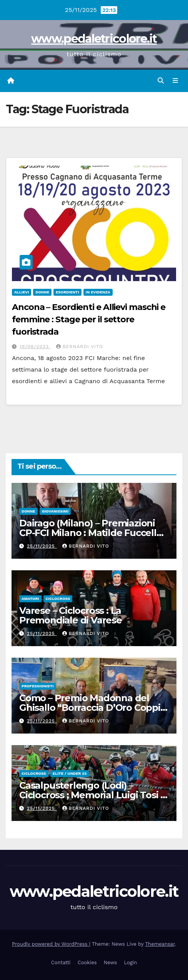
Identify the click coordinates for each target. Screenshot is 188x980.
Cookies (87, 962)
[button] (161, 81)
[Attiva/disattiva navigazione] (176, 81)
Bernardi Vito (80, 347)
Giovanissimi (55, 511)
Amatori (30, 599)
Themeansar (160, 944)
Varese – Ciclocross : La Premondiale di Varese (71, 615)
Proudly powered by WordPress (51, 944)
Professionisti (37, 686)
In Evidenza (98, 292)
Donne (42, 292)
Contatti (61, 962)
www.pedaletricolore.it (94, 39)
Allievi (22, 292)
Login (130, 962)
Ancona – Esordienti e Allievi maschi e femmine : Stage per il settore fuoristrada (89, 319)
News (110, 962)
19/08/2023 (35, 347)
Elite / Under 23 (70, 773)
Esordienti (67, 292)
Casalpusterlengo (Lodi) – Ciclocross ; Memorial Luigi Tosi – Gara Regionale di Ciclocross (92, 795)
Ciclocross (58, 599)
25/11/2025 (42, 546)
